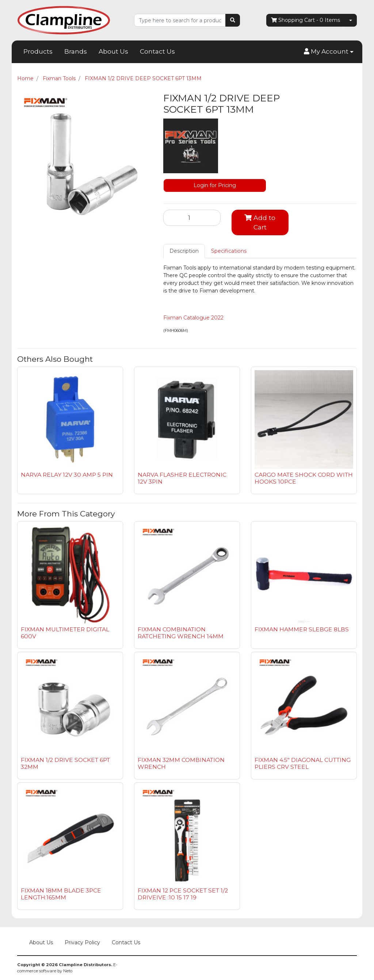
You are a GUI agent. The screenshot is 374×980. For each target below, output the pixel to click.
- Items (306, 20)
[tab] (184, 251)
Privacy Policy (82, 942)
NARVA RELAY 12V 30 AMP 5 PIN (67, 475)
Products (38, 51)
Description (184, 251)
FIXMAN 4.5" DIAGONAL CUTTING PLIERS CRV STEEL (303, 763)
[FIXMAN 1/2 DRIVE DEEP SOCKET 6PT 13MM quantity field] (192, 218)
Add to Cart (260, 222)
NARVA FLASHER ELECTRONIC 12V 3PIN (182, 478)
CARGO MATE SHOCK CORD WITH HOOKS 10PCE (304, 478)
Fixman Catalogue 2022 (193, 318)
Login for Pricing (215, 185)
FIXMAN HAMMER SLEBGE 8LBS (302, 629)
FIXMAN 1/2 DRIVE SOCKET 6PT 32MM (65, 763)
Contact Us (157, 51)
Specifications (229, 251)
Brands (76, 51)
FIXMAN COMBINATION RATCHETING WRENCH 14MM (181, 633)
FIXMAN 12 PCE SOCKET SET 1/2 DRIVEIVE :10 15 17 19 (183, 894)
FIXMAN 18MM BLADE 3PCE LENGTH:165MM (61, 894)
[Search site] (233, 20)
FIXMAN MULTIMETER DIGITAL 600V (65, 633)
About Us (113, 51)
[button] (329, 52)
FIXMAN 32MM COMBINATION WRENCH (181, 763)
